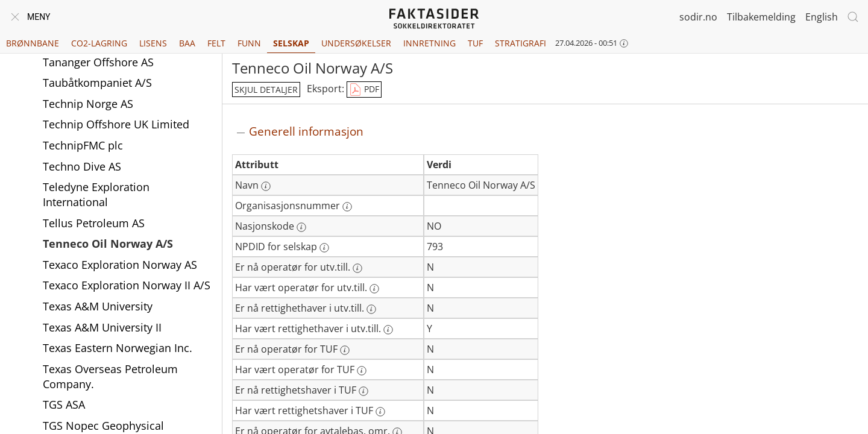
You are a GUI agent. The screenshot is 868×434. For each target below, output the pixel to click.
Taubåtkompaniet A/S (97, 83)
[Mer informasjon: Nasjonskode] (301, 227)
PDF (364, 90)
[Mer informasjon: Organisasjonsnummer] (347, 207)
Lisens (153, 43)
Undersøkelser (356, 43)
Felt (216, 43)
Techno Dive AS (82, 166)
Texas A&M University (98, 306)
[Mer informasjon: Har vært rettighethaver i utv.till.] (388, 330)
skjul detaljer (266, 90)
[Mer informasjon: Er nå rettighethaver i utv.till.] (371, 309)
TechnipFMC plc (83, 145)
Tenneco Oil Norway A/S (108, 244)
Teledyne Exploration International (96, 194)
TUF (475, 43)
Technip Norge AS (88, 104)
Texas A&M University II (102, 327)
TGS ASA (64, 404)
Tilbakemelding (761, 17)
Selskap (291, 43)
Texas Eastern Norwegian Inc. (118, 348)
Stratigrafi (520, 43)
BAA (187, 43)
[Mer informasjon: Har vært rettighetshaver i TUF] (380, 412)
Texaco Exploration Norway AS (120, 265)
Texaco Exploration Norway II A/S (127, 285)
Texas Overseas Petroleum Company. (110, 376)
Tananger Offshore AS (98, 62)
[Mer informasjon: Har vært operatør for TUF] (362, 371)
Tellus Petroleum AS (94, 223)
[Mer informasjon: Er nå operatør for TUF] (345, 350)
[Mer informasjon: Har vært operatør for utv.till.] (374, 289)
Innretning (429, 43)
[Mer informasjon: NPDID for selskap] (324, 248)
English (822, 17)
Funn (249, 43)
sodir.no (698, 17)
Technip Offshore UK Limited (116, 124)
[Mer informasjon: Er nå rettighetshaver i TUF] (363, 391)
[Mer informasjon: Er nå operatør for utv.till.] (357, 268)
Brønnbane (33, 43)
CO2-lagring (99, 43)
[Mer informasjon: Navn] (266, 186)
